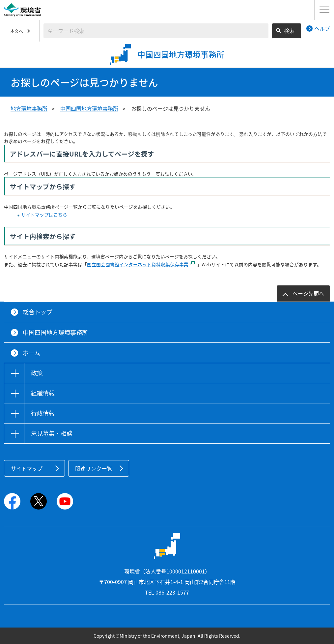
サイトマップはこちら (44, 215)
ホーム (31, 353)
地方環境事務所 (29, 108)
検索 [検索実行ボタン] (289, 31)
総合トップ (38, 312)
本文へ (17, 31)
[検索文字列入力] (156, 31)
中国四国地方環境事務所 (89, 108)
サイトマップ (27, 468)
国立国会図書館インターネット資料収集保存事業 (138, 264)
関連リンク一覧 (94, 468)
